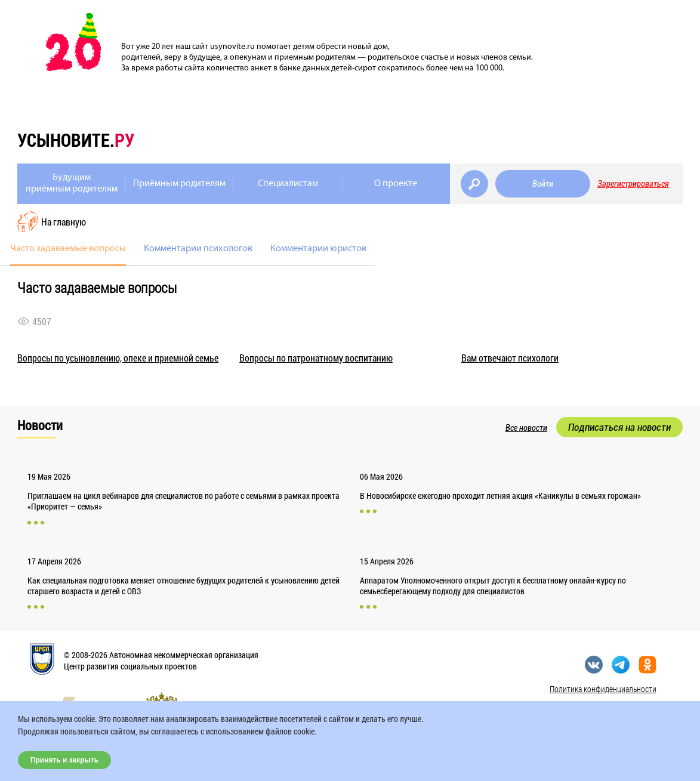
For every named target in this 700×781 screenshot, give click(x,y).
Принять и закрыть (64, 760)
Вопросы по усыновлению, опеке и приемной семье (118, 358)
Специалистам (288, 184)
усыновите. (76, 140)
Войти (543, 184)
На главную (64, 222)
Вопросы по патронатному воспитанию (316, 358)
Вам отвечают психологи (510, 358)
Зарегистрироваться (633, 184)
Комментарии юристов (318, 249)
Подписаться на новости (619, 427)
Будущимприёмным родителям (72, 183)
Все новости (526, 428)
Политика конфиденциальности (603, 689)
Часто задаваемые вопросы (68, 249)
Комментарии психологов (198, 249)
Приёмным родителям (179, 184)
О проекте (396, 184)
